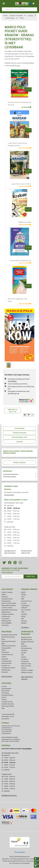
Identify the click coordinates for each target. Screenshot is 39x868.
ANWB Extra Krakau (25, 222)
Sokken (4, 594)
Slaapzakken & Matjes (9, 605)
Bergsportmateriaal (27, 642)
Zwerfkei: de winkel (8, 704)
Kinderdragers (6, 670)
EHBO (3, 650)
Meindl (23, 592)
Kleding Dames (6, 621)
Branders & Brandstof (9, 646)
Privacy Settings (20, 852)
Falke (23, 612)
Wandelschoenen (7, 599)
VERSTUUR (31, 577)
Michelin (24, 623)
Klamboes (5, 672)
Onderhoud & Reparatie (27, 633)
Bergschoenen (6, 601)
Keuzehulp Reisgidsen (10, 477)
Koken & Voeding (7, 592)
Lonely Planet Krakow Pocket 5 (21, 184)
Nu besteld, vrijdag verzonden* (17, 749)
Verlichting (5, 625)
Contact (4, 686)
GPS (23, 655)
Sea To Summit (26, 610)
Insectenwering (6, 661)
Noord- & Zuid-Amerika (9, 603)
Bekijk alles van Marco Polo (13, 411)
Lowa (23, 597)
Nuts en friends (26, 666)
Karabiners (25, 659)
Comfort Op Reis (7, 608)
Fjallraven (24, 608)
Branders (24, 646)
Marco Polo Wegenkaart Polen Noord (18, 300)
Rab (22, 619)
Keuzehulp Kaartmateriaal (11, 474)
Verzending (5, 693)
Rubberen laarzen (27, 672)
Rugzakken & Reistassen (9, 610)
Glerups (24, 594)
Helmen (24, 657)
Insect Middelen (7, 623)
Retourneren (6, 691)
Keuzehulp (6, 632)
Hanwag (24, 621)
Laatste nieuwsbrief (8, 714)
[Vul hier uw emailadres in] (13, 577)
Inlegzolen (5, 659)
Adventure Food (26, 601)
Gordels (24, 653)
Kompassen (25, 661)
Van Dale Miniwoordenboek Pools (20, 261)
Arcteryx (24, 603)
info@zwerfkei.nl (27, 551)
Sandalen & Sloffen (8, 614)
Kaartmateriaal (6, 663)
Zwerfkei (24, 614)
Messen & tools (26, 664)
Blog (3, 708)
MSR (23, 599)
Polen (17, 66)
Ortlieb (23, 616)
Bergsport (5, 597)
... (24, 16)
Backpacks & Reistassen (9, 635)
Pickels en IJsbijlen (27, 670)
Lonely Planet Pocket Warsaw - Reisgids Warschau (18, 144)
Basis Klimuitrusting (8, 637)
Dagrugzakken (6, 648)
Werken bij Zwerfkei (8, 706)
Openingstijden (6, 689)
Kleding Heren (6, 612)
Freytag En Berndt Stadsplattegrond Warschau (19, 104)
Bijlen (3, 644)
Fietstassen (5, 652)
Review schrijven (19, 463)
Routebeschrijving (7, 695)
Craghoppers (25, 605)
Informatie (6, 683)
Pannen (24, 668)
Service (4, 697)
